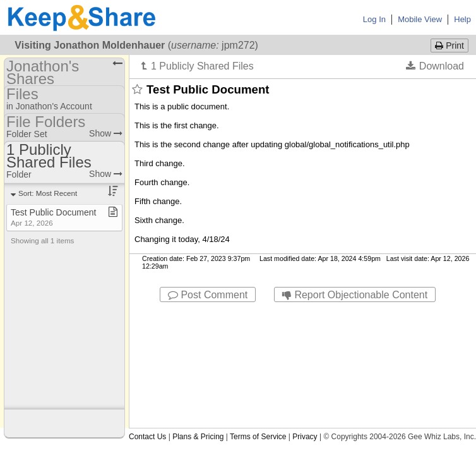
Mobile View (420, 19)
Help (462, 19)
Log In (374, 19)
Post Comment (208, 295)
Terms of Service (258, 437)
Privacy (305, 437)
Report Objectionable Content (355, 295)
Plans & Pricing (198, 437)
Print (449, 45)
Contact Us (147, 437)
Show (106, 133)
